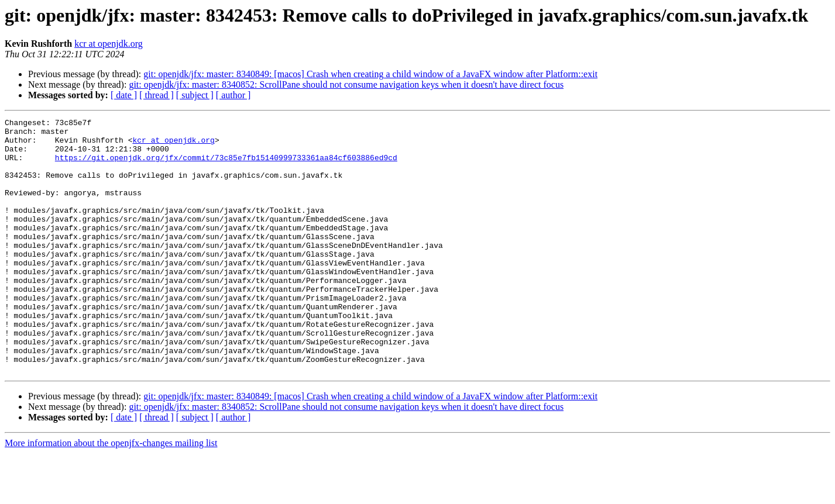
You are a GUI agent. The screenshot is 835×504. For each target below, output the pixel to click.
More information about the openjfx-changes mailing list (111, 494)
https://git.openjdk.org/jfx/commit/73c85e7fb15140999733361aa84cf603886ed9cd (226, 166)
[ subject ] (195, 95)
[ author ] (233, 95)
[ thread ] (157, 95)
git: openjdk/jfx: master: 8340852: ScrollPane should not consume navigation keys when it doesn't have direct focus (346, 84)
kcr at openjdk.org (109, 44)
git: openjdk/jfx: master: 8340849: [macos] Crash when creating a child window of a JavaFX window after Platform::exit (370, 74)
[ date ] (124, 95)
